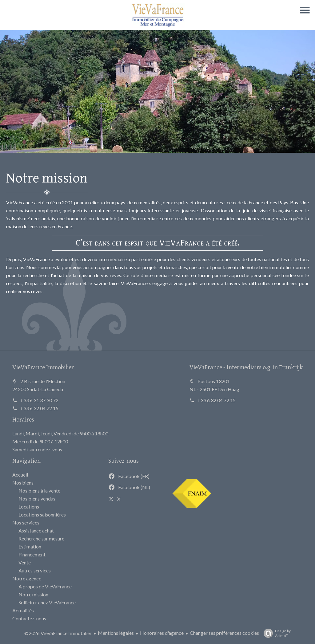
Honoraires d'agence (162, 633)
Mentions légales (116, 633)
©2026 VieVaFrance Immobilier (58, 633)
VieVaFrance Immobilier (43, 367)
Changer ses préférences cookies (224, 633)
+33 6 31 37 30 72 (39, 400)
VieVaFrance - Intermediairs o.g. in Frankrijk (246, 367)
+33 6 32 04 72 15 (39, 408)
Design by (276, 633)
